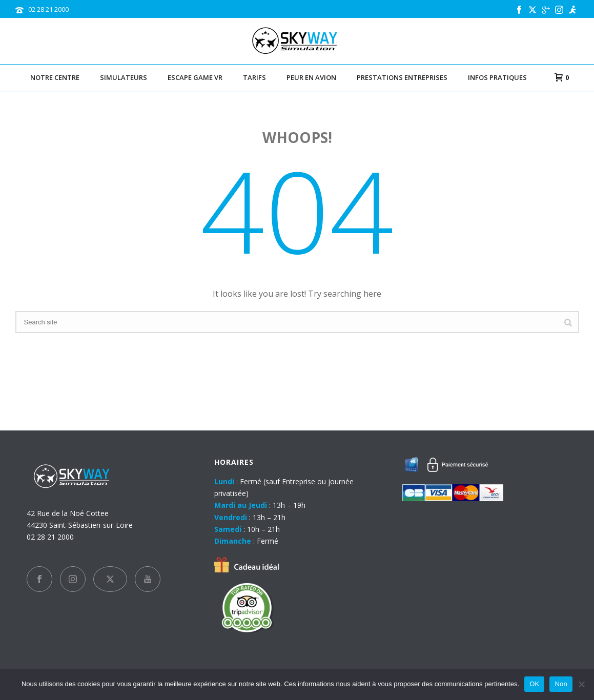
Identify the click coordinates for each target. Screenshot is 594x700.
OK (534, 684)
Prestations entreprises (402, 77)
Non (561, 684)
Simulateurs (124, 77)
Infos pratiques (497, 77)
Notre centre (55, 77)
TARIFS (254, 77)
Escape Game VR (195, 77)
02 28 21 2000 (48, 9)
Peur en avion (311, 77)
